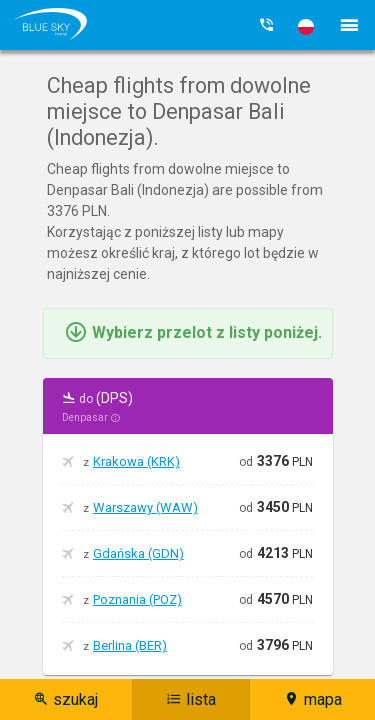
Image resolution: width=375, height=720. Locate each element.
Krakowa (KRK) (136, 461)
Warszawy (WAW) (145, 507)
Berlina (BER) (130, 645)
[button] (306, 27)
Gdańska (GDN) (138, 553)
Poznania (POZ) (137, 599)
